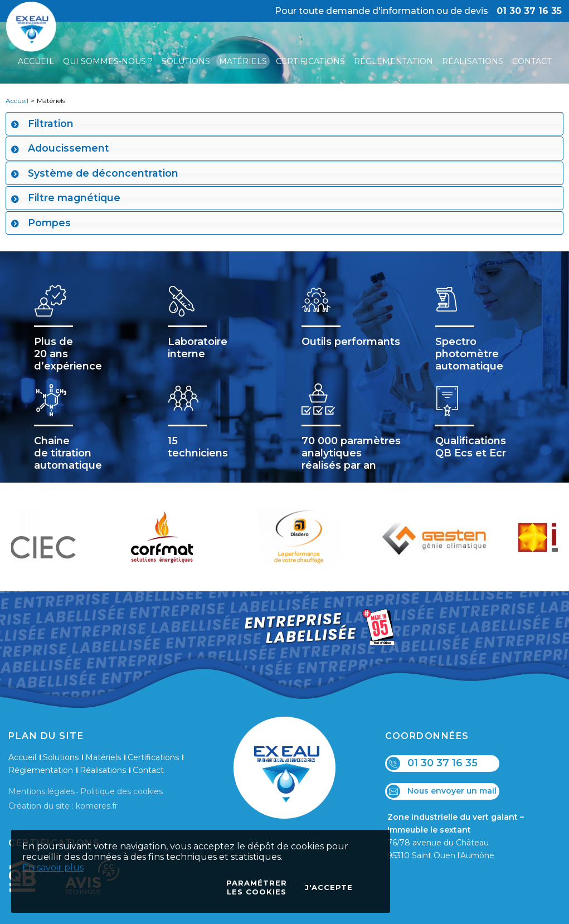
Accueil (17, 101)
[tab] (284, 124)
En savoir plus (53, 867)
